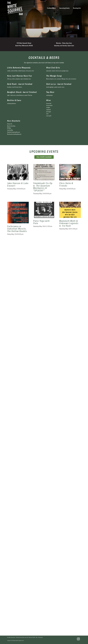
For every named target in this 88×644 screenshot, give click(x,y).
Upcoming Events (64, 8)
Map (37, 637)
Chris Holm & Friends (70, 181)
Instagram (78, 639)
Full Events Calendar (44, 157)
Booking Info (77, 8)
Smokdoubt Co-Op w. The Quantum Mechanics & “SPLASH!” (44, 181)
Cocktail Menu (51, 8)
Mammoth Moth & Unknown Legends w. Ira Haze (70, 220)
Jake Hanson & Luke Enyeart (18, 181)
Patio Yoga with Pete (44, 220)
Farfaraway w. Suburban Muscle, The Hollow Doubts (18, 220)
